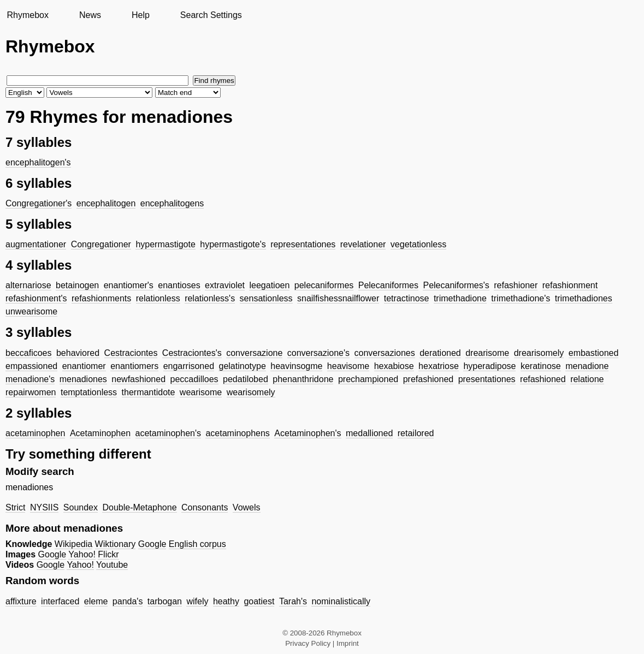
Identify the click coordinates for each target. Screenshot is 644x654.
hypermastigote (165, 244)
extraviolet (225, 285)
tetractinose (407, 298)
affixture (21, 601)
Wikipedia (73, 544)
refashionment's (36, 298)
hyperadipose (489, 366)
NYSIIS (44, 507)
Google (152, 544)
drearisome (487, 353)
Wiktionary (116, 544)
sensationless (266, 298)
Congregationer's (39, 203)
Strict (15, 507)
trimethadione (460, 298)
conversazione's (318, 353)
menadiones (83, 379)
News (90, 15)
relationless (158, 298)
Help (141, 15)
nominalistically (341, 601)
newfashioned (138, 379)
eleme (96, 601)
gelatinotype (242, 366)
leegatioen (269, 285)
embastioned (594, 353)
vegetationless (418, 244)
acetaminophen (35, 433)
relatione (587, 379)
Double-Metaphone (139, 507)
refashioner (516, 285)
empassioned (31, 366)
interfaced (60, 601)
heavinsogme (296, 366)
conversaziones (385, 353)
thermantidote (149, 392)
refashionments (101, 298)
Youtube (112, 565)
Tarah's (293, 601)
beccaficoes (29, 353)
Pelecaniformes (388, 285)
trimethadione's (521, 298)
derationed (440, 353)
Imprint (348, 643)
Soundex (81, 507)
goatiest (259, 601)
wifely (197, 601)
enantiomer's (129, 285)
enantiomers (134, 366)
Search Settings (211, 15)
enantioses (179, 285)
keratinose (541, 366)
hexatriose (439, 366)
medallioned (369, 433)
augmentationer (36, 244)
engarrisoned (189, 366)
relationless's (210, 298)
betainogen (77, 285)
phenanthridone (303, 379)
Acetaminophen (100, 433)
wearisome (201, 392)
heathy (226, 601)
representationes (303, 244)
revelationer (363, 244)
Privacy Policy (308, 643)
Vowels (247, 507)
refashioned (543, 379)
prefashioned (429, 379)
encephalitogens (172, 203)
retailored (416, 433)
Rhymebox (27, 15)
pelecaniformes (324, 285)
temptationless (89, 392)
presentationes (487, 379)
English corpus (197, 544)
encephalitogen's (38, 162)
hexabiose (394, 366)
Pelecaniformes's (456, 285)
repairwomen (31, 392)
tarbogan (165, 601)
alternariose (28, 285)
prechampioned (368, 379)
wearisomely (251, 392)
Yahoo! (82, 554)
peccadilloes (194, 379)
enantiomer (84, 366)
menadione (587, 366)
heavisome (348, 366)
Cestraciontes (131, 353)
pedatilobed (246, 379)
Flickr (108, 554)
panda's (128, 601)
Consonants (205, 507)
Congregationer (101, 244)
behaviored (78, 353)
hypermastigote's (233, 244)
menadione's (30, 379)
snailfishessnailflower (338, 298)
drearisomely (539, 353)
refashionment (570, 285)
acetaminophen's (168, 433)
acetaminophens (237, 433)
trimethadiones (584, 298)
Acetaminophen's (308, 433)
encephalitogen (106, 203)
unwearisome (31, 311)
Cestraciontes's (192, 353)
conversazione (254, 353)
